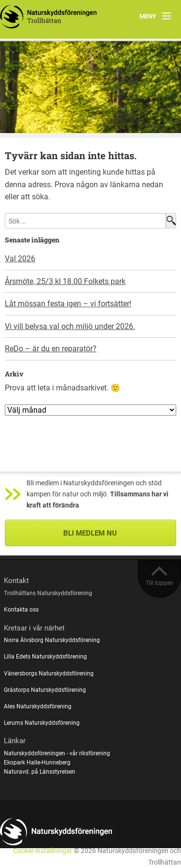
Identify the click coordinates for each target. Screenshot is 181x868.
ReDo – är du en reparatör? (51, 349)
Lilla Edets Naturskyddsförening (45, 657)
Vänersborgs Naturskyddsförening (49, 673)
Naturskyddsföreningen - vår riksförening (57, 753)
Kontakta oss (21, 610)
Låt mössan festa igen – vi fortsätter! (68, 304)
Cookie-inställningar (43, 851)
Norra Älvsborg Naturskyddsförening (52, 640)
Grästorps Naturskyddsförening (45, 690)
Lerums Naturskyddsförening (42, 723)
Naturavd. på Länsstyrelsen (40, 772)
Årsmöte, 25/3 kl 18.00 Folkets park (65, 281)
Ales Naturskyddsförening (38, 706)
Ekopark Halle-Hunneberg (37, 763)
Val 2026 (20, 259)
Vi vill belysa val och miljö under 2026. (70, 326)
